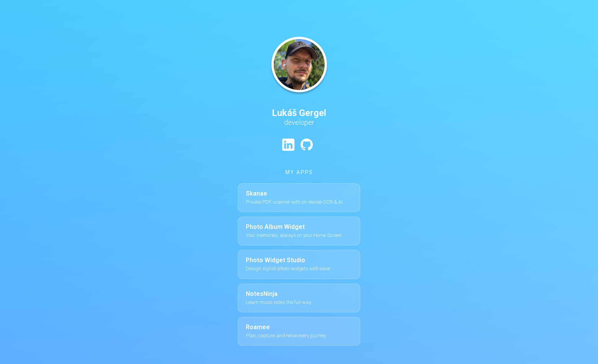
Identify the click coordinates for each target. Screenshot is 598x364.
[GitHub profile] (307, 145)
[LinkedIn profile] (288, 145)
